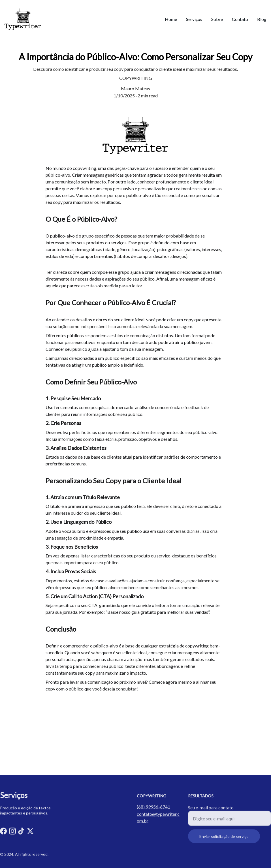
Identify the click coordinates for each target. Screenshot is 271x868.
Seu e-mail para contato (211, 811)
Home (171, 19)
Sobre (217, 19)
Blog (262, 19)
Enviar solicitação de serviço (224, 840)
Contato (240, 19)
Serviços (194, 19)
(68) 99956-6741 (153, 807)
